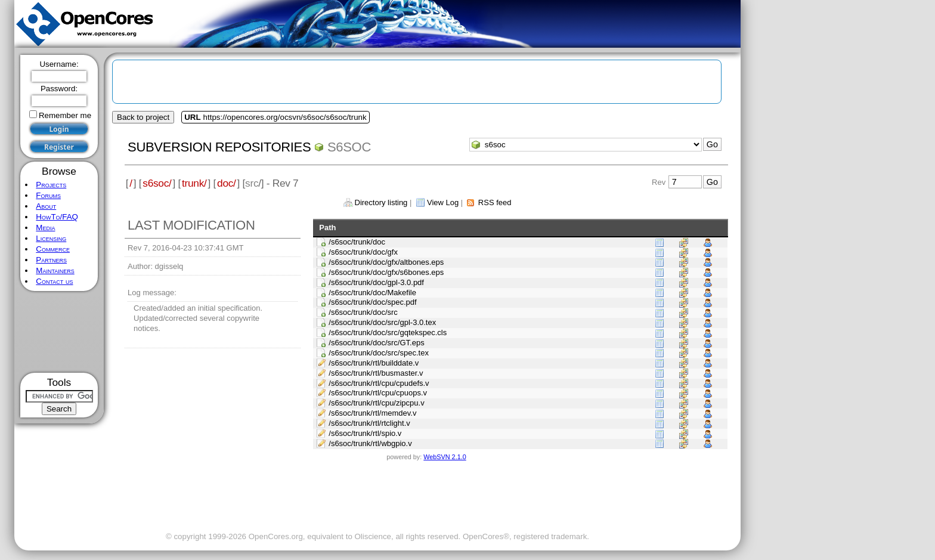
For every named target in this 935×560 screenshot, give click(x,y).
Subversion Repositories (219, 147)
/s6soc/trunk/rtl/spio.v (365, 433)
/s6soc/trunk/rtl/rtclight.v (369, 423)
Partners (51, 260)
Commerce (53, 249)
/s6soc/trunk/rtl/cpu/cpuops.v (378, 393)
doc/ (227, 183)
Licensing (51, 238)
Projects (51, 185)
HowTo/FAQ (57, 217)
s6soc (349, 147)
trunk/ (194, 183)
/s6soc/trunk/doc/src (363, 312)
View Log (443, 202)
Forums (48, 195)
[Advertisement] (59, 332)
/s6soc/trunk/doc (357, 242)
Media (45, 228)
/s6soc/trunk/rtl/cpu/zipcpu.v (376, 403)
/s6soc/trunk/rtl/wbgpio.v (370, 443)
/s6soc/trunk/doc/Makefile (372, 293)
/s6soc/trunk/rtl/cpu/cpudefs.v (379, 383)
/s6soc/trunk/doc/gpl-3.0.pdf (376, 282)
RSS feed (495, 202)
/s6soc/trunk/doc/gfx (363, 252)
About (46, 206)
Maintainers (55, 270)
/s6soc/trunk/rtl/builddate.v (374, 363)
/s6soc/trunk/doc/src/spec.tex (379, 353)
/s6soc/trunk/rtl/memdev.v (372, 413)
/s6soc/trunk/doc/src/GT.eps (376, 343)
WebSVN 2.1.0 (445, 457)
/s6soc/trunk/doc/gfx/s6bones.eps (386, 272)
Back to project (143, 117)
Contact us (54, 281)
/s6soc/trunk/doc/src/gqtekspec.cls (388, 332)
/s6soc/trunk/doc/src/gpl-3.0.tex (382, 322)
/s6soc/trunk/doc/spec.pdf (372, 302)
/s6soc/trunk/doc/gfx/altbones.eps (386, 262)
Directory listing (381, 202)
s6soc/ (157, 183)
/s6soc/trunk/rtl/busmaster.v (376, 373)
